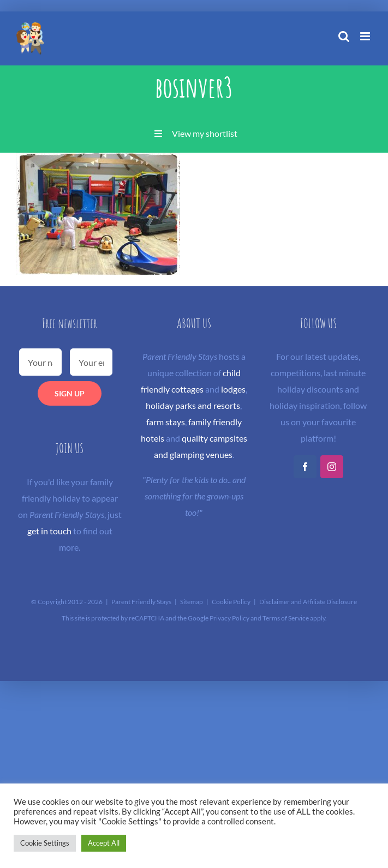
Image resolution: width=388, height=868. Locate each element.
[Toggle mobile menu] (366, 36)
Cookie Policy (231, 602)
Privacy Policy (229, 618)
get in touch (49, 531)
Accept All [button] (104, 843)
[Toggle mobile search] (344, 36)
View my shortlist (205, 133)
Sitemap (192, 602)
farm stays (166, 422)
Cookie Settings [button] (45, 843)
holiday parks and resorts (193, 405)
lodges (233, 389)
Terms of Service (286, 618)
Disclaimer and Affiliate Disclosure (308, 602)
